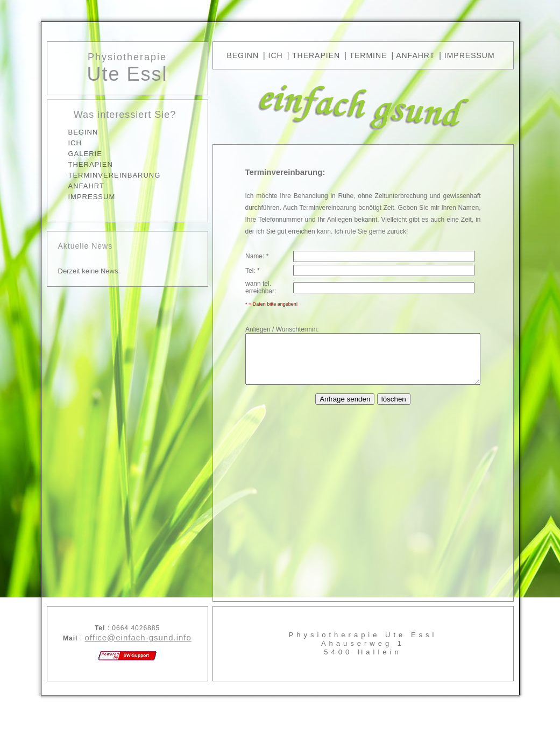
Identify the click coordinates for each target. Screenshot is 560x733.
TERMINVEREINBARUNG (101, 175)
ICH (61, 143)
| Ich (273, 55)
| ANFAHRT (413, 55)
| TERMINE (366, 55)
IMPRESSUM (78, 197)
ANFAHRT (72, 186)
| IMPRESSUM (467, 55)
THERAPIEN (77, 164)
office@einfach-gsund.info (124, 637)
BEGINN (69, 132)
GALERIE (71, 154)
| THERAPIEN (314, 55)
